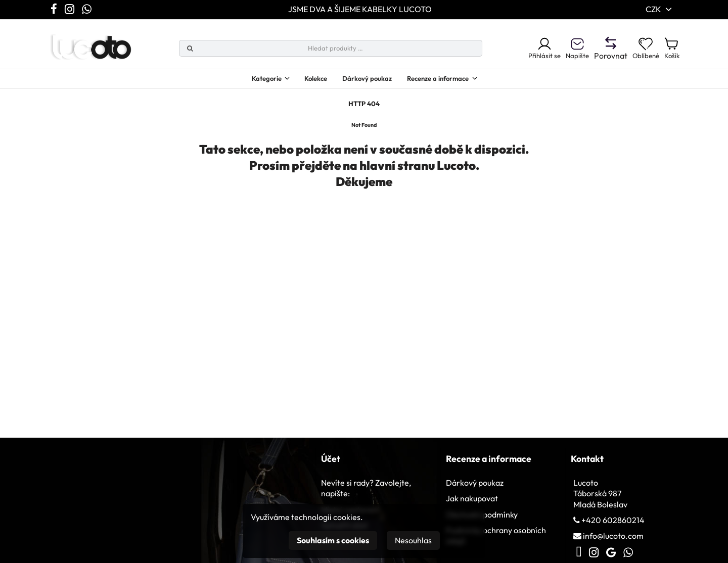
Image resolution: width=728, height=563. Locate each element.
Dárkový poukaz (366, 81)
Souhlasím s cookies (333, 540)
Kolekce (308, 81)
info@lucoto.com (613, 545)
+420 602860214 (613, 529)
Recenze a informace (448, 81)
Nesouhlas (413, 540)
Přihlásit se (526, 50)
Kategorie (249, 81)
